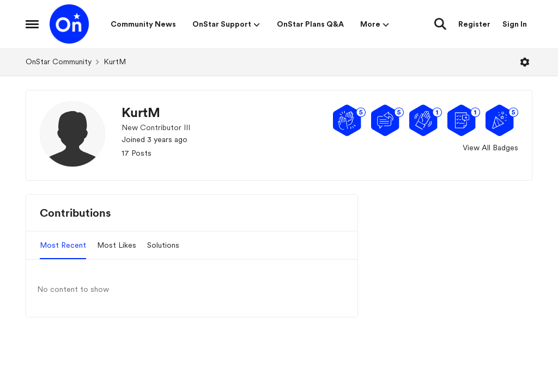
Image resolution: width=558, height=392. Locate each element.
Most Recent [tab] (63, 245)
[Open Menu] (525, 62)
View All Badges (490, 148)
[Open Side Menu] (32, 24)
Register (474, 24)
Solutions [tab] (163, 245)
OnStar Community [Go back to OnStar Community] (59, 62)
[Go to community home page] (69, 24)
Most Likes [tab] (117, 245)
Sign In (515, 24)
